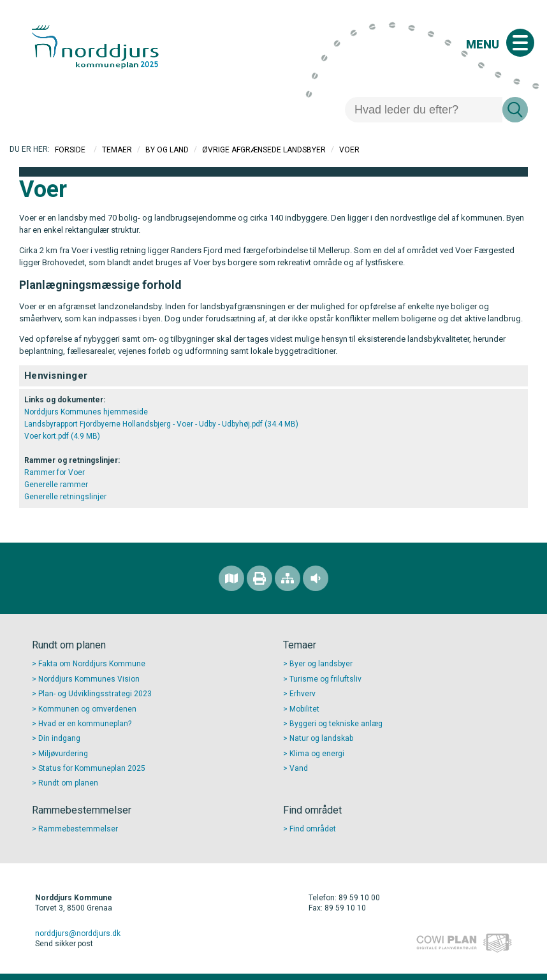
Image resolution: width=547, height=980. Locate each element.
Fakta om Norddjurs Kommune (92, 664)
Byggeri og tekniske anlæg (336, 724)
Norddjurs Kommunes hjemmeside (86, 412)
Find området (313, 829)
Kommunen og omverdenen (87, 709)
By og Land (167, 150)
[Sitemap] (288, 578)
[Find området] (231, 578)
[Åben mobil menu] (520, 43)
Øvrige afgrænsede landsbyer (264, 150)
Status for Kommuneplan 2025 (92, 768)
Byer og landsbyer (321, 664)
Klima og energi (317, 754)
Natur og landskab (321, 738)
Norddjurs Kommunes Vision (89, 679)
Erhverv (303, 694)
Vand (299, 768)
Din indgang (59, 738)
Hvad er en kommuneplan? (85, 724)
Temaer (117, 150)
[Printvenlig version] (259, 578)
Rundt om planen (68, 783)
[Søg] (424, 110)
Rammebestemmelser (78, 829)
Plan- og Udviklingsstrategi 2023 (95, 694)
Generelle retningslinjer (65, 497)
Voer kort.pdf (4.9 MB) (62, 436)
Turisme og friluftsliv (325, 679)
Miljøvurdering (63, 754)
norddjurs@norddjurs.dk (78, 933)
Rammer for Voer (55, 472)
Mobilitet (304, 709)
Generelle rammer (56, 485)
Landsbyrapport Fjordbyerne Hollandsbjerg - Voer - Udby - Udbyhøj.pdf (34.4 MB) (161, 424)
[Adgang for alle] (316, 578)
